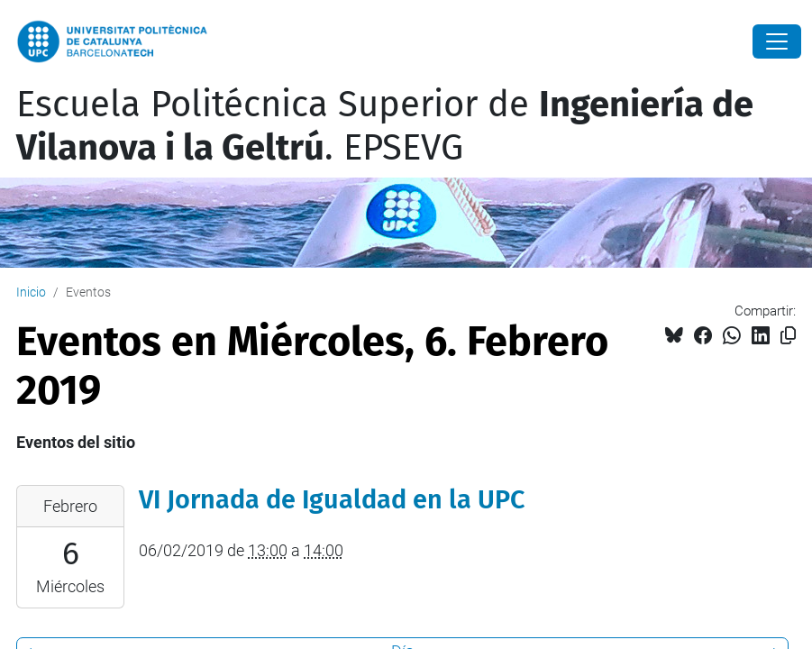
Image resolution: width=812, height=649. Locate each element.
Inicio (31, 292)
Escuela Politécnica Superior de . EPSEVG (385, 126)
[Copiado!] (788, 336)
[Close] (777, 41)
